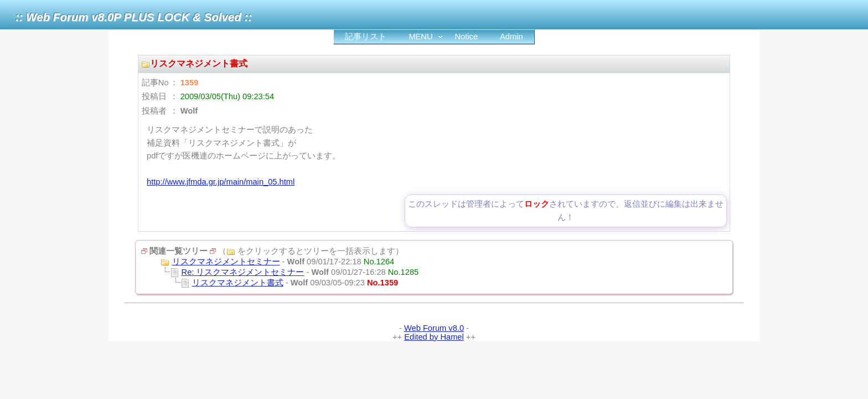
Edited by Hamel (434, 337)
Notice (467, 37)
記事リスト (366, 37)
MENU (420, 37)
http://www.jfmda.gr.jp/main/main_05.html (221, 182)
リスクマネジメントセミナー (226, 262)
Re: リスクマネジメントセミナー (243, 272)
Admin (512, 37)
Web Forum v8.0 (434, 328)
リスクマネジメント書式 (238, 283)
